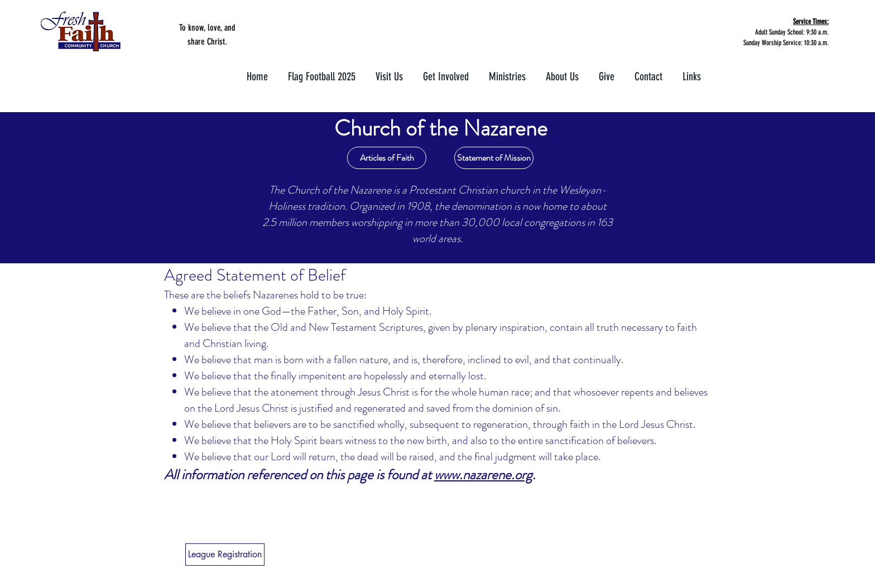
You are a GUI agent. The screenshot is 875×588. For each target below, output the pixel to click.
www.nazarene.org (483, 475)
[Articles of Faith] (387, 158)
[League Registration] (225, 555)
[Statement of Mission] (494, 158)
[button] (446, 72)
